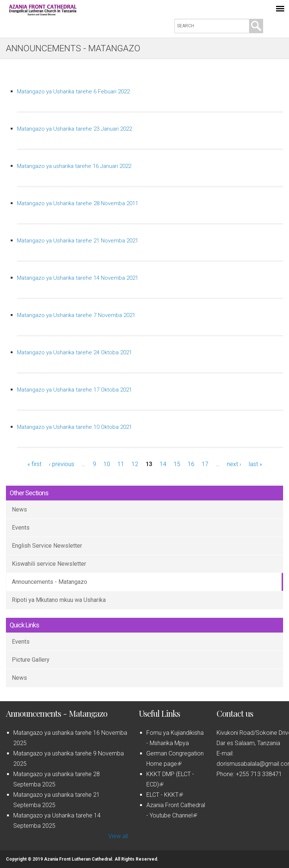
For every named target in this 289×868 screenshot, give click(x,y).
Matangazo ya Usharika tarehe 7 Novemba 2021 (76, 315)
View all (118, 836)
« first (34, 464)
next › (234, 464)
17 (205, 464)
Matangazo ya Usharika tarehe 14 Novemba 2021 (78, 278)
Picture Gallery (31, 660)
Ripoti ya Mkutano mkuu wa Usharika (59, 600)
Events (21, 528)
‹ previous (62, 464)
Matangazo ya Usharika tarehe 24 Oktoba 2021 (74, 352)
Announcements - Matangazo (50, 582)
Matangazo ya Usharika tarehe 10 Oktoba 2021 (74, 427)
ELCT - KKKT (165, 795)
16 (191, 464)
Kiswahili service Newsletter (49, 564)
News (19, 509)
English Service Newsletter (47, 546)
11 (121, 464)
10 (107, 464)
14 (163, 464)
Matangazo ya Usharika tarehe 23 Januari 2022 (74, 129)
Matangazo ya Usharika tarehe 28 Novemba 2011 (78, 203)
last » (255, 464)
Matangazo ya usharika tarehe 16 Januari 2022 (74, 166)
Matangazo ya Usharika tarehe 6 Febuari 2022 (73, 92)
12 (135, 464)
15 (177, 464)
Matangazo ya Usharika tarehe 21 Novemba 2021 (78, 241)
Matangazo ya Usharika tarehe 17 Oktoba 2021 (74, 390)
